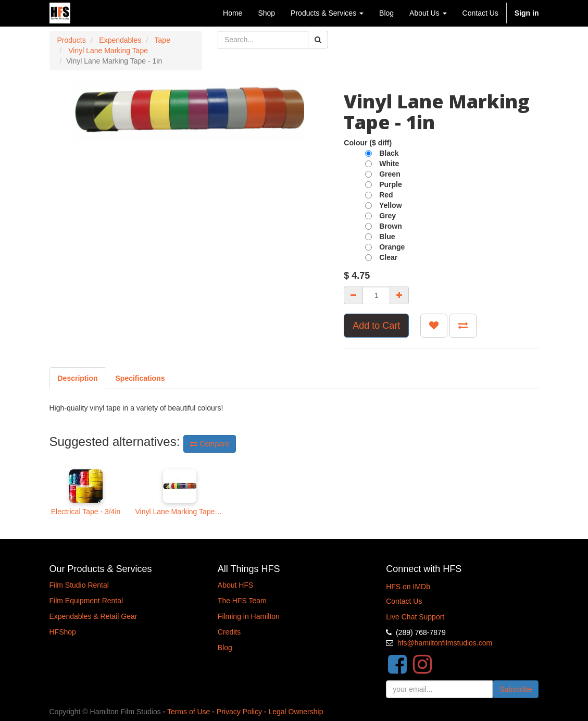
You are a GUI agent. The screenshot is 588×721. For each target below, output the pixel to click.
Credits (229, 632)
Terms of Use (189, 712)
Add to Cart (376, 326)
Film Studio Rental (79, 585)
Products (72, 40)
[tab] (140, 378)
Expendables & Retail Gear (93, 616)
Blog (225, 648)
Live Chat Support (415, 617)
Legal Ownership (296, 712)
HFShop (63, 632)
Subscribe (516, 689)
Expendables (120, 40)
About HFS (235, 585)
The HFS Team (242, 601)
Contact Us (404, 601)
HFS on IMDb (408, 587)
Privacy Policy (239, 712)
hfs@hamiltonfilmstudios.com (445, 643)
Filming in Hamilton (249, 616)
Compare (210, 444)
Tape (162, 40)
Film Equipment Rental (86, 601)
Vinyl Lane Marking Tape (108, 51)
